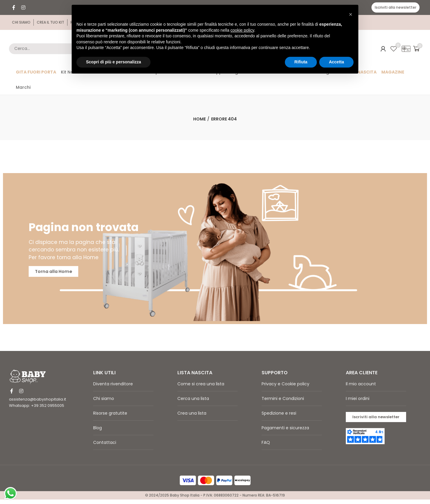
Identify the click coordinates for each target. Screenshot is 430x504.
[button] (396, 7)
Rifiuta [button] (301, 62)
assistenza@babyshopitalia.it (37, 404)
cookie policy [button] (242, 30)
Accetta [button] (336, 62)
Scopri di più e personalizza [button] (113, 62)
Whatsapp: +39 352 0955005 (37, 410)
